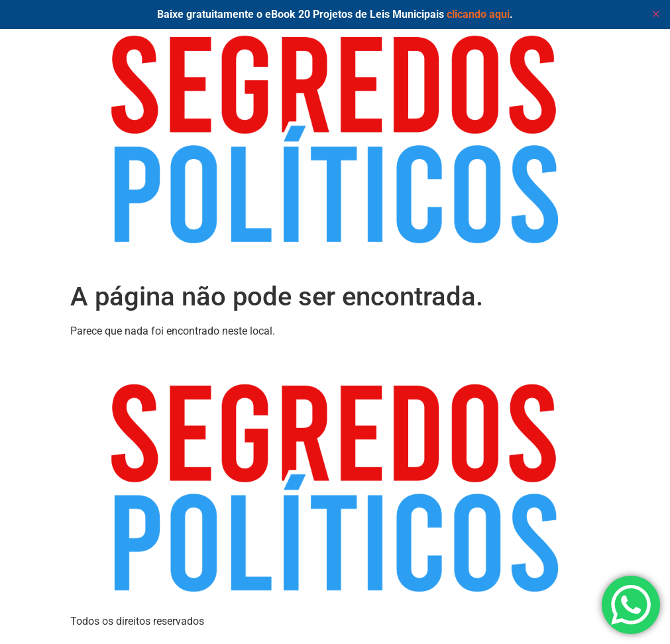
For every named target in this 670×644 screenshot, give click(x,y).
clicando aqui (478, 14)
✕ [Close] (656, 14)
